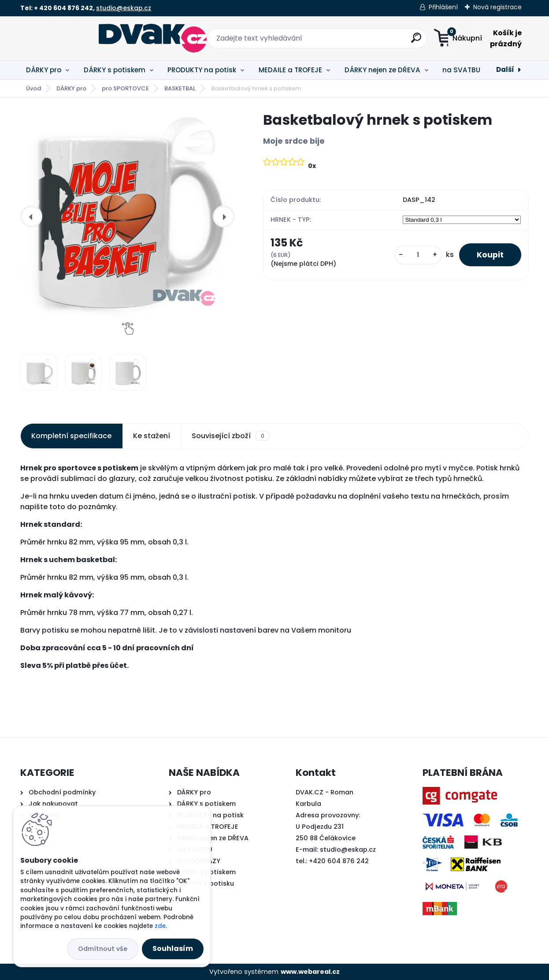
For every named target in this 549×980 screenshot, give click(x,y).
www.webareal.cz (310, 972)
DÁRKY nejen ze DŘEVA (382, 70)
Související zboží (230, 436)
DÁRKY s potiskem (115, 70)
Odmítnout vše (103, 949)
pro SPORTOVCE (125, 88)
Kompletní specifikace (71, 436)
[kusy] (418, 255)
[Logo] (74, 38)
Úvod (33, 88)
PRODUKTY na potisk (202, 70)
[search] (362, 41)
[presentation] (31, 216)
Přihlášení (443, 7)
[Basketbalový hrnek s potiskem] (128, 216)
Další (505, 69)
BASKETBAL (180, 88)
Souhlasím (173, 948)
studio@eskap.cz (124, 8)
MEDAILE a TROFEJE (290, 70)
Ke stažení (152, 436)
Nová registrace (497, 7)
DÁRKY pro (44, 70)
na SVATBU (461, 70)
